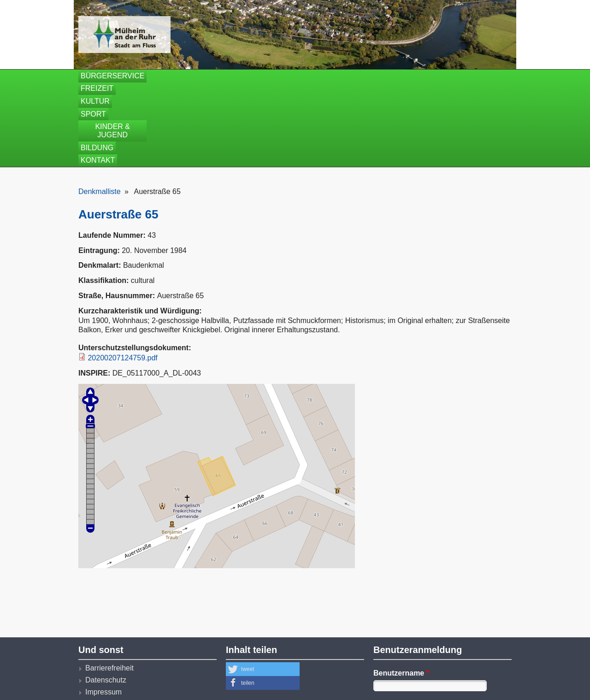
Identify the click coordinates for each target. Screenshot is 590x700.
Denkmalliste (100, 107)
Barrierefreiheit (109, 583)
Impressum (103, 608)
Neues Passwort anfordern (424, 668)
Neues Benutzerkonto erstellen (431, 656)
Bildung (407, 76)
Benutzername (401, 588)
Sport (274, 76)
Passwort (392, 622)
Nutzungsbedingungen (122, 632)
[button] (263, 584)
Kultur (229, 76)
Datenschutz (106, 595)
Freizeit (179, 76)
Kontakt (459, 76)
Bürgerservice (112, 76)
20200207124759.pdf (122, 273)
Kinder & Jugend (339, 76)
